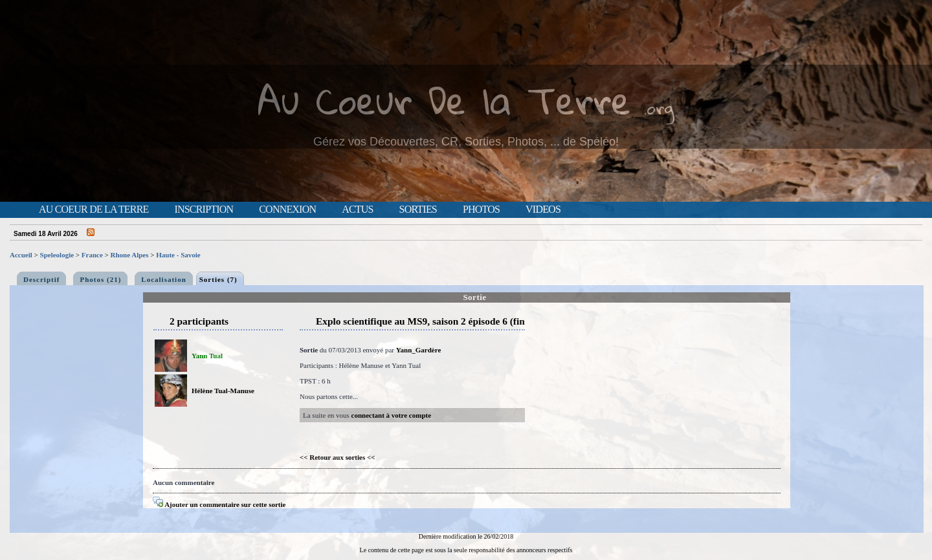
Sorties (418, 210)
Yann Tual (207, 356)
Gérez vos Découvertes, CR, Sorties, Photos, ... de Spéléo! (466, 142)
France (92, 255)
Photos (481, 210)
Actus (357, 210)
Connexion (287, 210)
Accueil (21, 255)
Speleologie (57, 255)
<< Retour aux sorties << (338, 457)
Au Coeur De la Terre (444, 100)
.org (659, 108)
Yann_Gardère (418, 350)
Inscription (204, 210)
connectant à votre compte (392, 415)
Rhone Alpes (130, 255)
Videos (543, 210)
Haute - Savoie (178, 255)
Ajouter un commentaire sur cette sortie (219, 504)
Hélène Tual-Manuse (223, 391)
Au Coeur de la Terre (94, 210)
